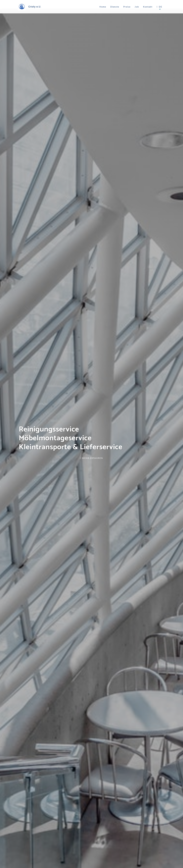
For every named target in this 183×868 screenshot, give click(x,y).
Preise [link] (127, 7)
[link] (30, 7)
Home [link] (103, 7)
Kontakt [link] (148, 7)
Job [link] (137, 7)
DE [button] (159, 7)
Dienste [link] (115, 7)
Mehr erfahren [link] (92, 458)
